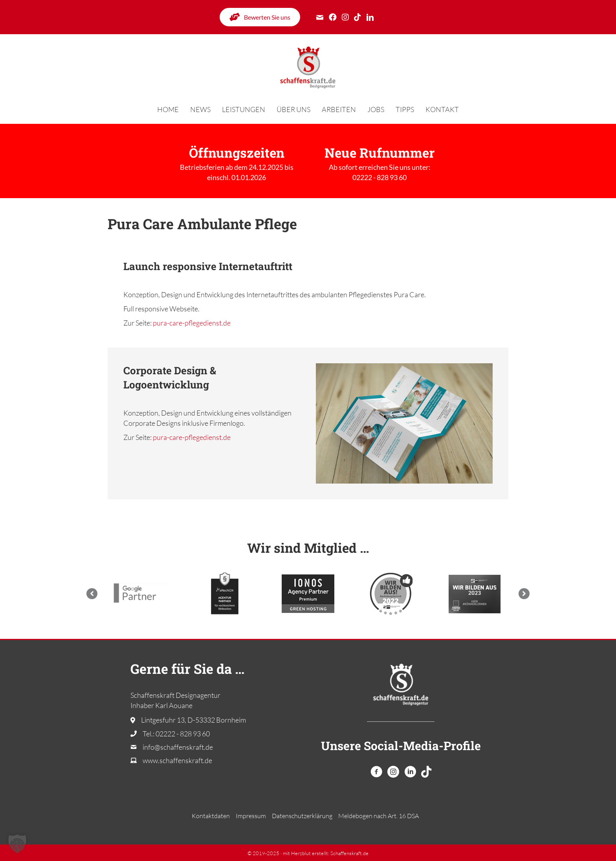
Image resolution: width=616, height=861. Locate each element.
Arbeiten (339, 109)
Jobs (376, 109)
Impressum (251, 816)
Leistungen (244, 109)
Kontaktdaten (211, 816)
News (200, 109)
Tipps (405, 109)
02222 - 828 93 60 (379, 177)
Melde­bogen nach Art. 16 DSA (379, 816)
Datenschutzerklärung (302, 816)
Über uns (293, 109)
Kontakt (442, 109)
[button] (92, 594)
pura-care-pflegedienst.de (192, 323)
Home (168, 109)
